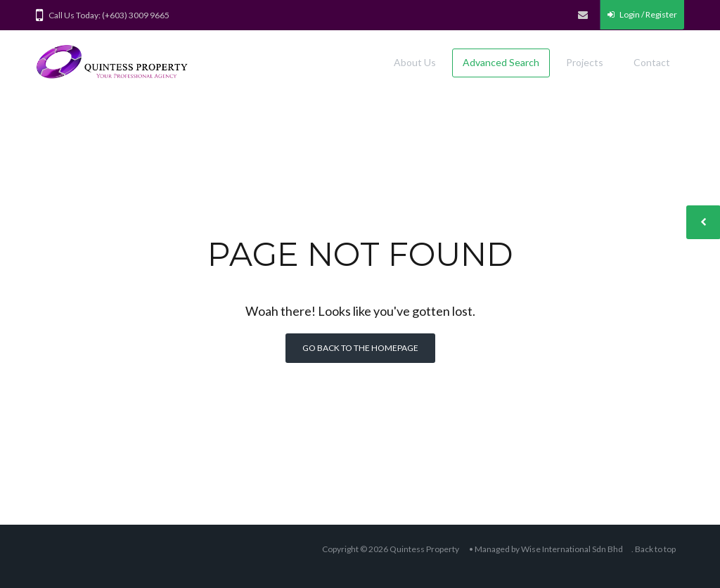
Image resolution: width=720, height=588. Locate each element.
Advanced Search (501, 62)
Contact (652, 62)
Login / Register (642, 14)
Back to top (655, 549)
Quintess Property (424, 549)
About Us (415, 62)
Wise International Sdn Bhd (572, 549)
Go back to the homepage (360, 348)
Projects (585, 62)
